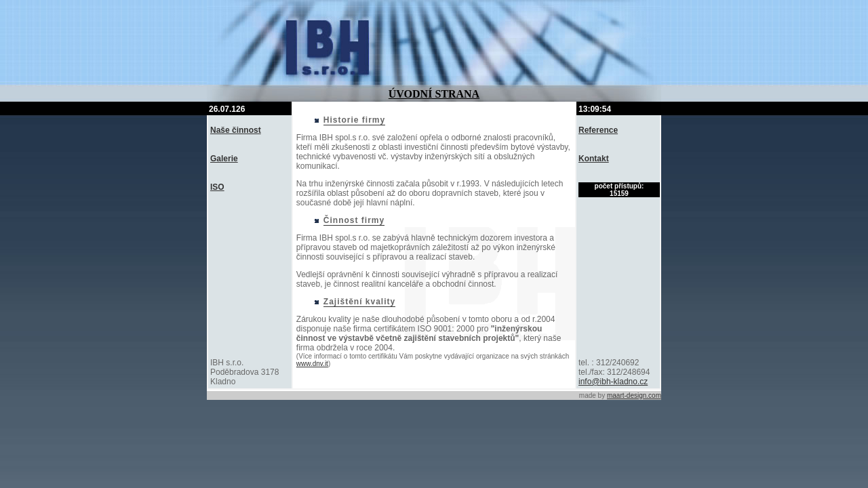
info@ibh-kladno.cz (613, 382)
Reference (598, 130)
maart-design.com (634, 395)
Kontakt (594, 159)
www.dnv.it (312, 364)
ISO (217, 187)
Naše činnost (236, 130)
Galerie (224, 159)
